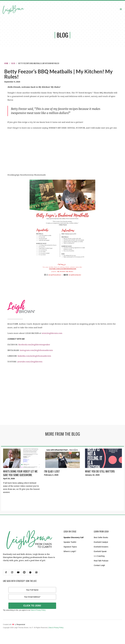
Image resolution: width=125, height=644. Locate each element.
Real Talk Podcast (101, 561)
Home (6, 63)
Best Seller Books (101, 537)
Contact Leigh (99, 565)
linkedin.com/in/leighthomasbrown (34, 356)
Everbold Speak (100, 551)
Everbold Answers (101, 547)
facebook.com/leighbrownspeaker (34, 344)
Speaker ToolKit (70, 542)
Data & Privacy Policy (38, 610)
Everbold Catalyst (101, 542)
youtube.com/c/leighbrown (30, 362)
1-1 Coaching (99, 556)
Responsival (21, 624)
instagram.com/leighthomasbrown (36, 350)
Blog (13, 63)
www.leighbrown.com (52, 333)
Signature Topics (70, 547)
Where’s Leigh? (70, 551)
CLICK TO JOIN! (32, 606)
